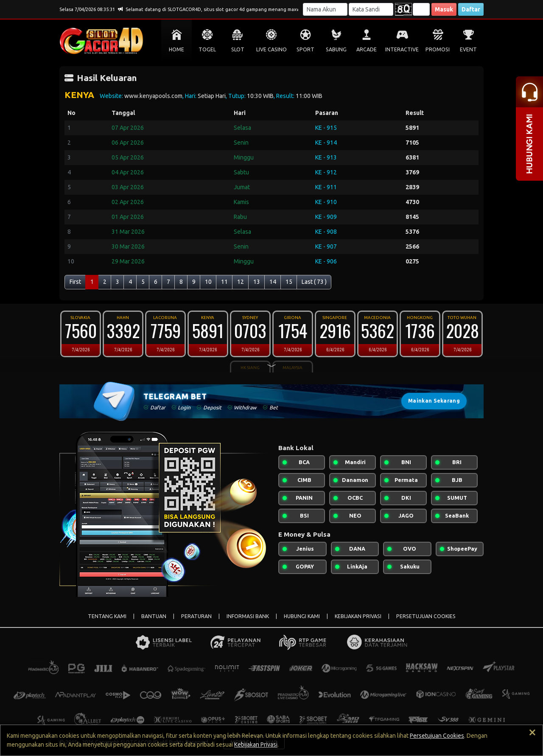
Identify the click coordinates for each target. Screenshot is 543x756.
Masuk (444, 9)
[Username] (325, 9)
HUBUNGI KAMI (302, 616)
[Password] (371, 9)
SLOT (238, 49)
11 (224, 282)
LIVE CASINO (271, 49)
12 (241, 282)
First (75, 282)
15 (289, 282)
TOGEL (207, 49)
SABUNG (336, 49)
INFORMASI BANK (248, 616)
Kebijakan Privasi (256, 745)
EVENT (468, 49)
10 (208, 282)
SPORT (305, 49)
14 (273, 282)
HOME (176, 49)
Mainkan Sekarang (434, 401)
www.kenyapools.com (153, 96)
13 (257, 282)
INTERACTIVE (402, 49)
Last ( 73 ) (314, 282)
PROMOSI (438, 49)
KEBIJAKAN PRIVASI (358, 616)
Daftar (471, 9)
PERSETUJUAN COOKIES (426, 616)
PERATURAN (196, 616)
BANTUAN (154, 616)
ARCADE (367, 49)
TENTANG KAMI (107, 616)
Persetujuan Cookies (437, 736)
